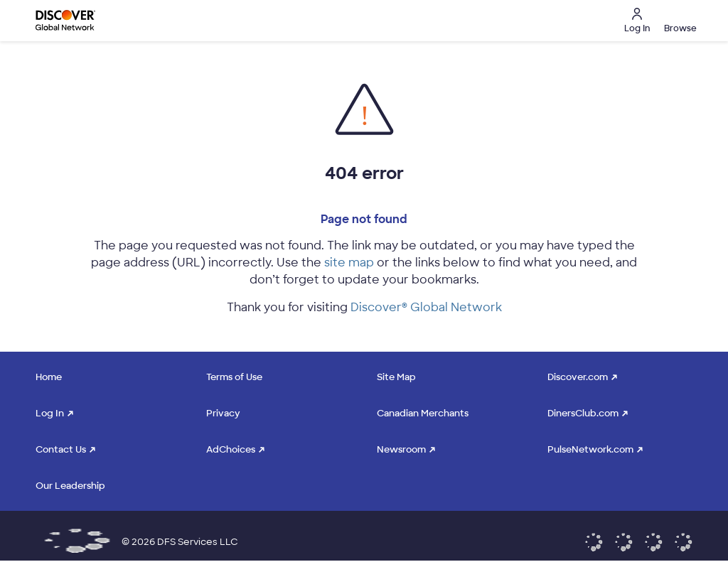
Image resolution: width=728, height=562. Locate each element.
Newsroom (401, 449)
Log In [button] (637, 21)
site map (349, 263)
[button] (678, 21)
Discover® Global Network (426, 307)
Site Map (396, 377)
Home (49, 377)
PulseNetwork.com (590, 449)
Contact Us (61, 449)
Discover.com (578, 377)
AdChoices (231, 449)
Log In (50, 413)
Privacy (223, 413)
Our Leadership (70, 486)
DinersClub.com (583, 413)
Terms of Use (234, 377)
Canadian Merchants (423, 413)
